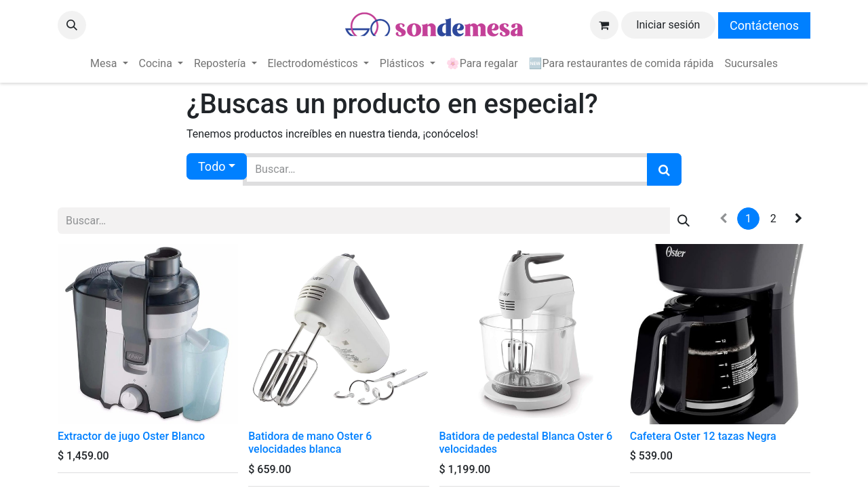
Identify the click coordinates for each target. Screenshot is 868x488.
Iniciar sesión (668, 25)
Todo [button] (212, 166)
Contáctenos (764, 25)
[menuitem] (109, 64)
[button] (72, 25)
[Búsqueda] (664, 169)
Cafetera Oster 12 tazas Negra (703, 436)
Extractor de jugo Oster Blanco (131, 436)
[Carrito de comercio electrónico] (604, 25)
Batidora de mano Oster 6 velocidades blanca (310, 443)
